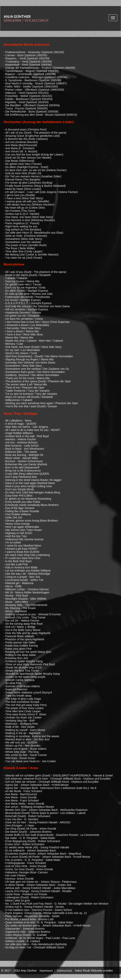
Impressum (46, 971)
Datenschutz (64, 971)
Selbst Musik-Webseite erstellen (94, 971)
